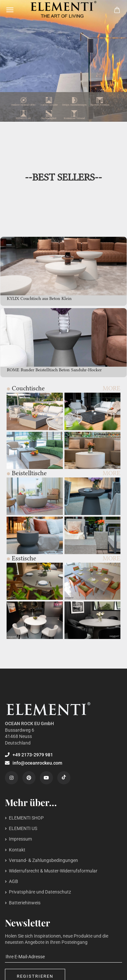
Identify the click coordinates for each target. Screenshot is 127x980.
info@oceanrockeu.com (34, 763)
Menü (10, 10)
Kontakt (17, 850)
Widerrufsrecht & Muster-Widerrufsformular (53, 871)
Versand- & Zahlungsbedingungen (43, 860)
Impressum (20, 839)
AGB (13, 881)
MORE (112, 388)
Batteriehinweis (25, 903)
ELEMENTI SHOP (26, 818)
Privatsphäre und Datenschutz (40, 892)
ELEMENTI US (23, 828)
